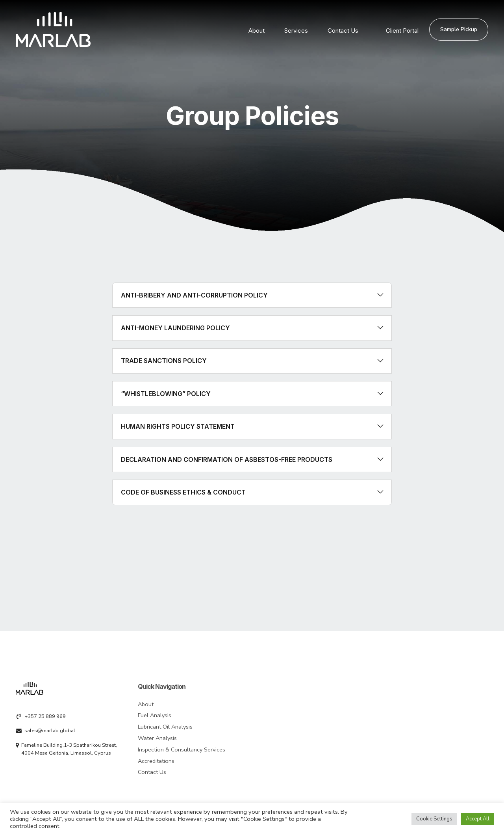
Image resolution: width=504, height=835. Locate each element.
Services (296, 30)
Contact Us (343, 30)
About (257, 30)
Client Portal (402, 30)
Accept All (478, 819)
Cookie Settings (434, 819)
